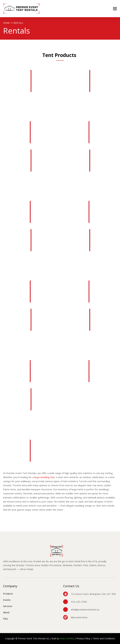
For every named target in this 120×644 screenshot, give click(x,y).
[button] (115, 9)
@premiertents (79, 617)
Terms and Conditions (104, 638)
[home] (21, 9)
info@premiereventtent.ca (85, 610)
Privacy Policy (83, 638)
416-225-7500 (79, 602)
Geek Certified (67, 638)
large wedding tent (44, 477)
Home (6, 23)
